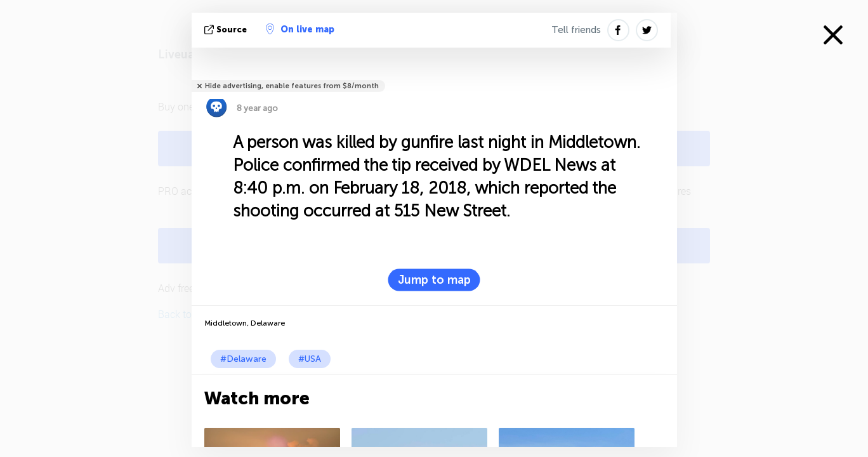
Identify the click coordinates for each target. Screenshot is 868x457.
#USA (310, 359)
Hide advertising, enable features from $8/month (292, 86)
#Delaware (243, 359)
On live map (300, 29)
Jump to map (434, 280)
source (227, 30)
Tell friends (576, 30)
